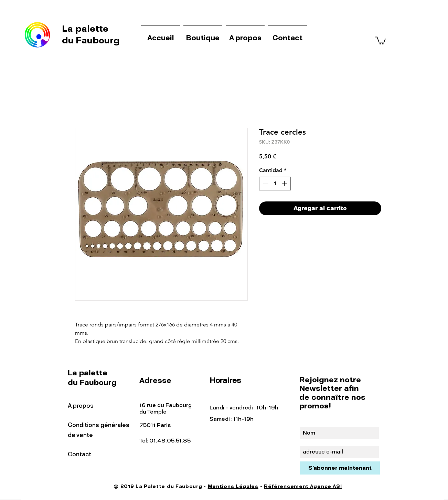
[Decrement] (265, 184)
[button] (381, 40)
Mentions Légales (233, 486)
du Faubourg (91, 40)
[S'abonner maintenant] (340, 468)
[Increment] (285, 184)
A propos (81, 406)
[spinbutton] (275, 184)
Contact (79, 454)
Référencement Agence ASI (303, 486)
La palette (86, 29)
